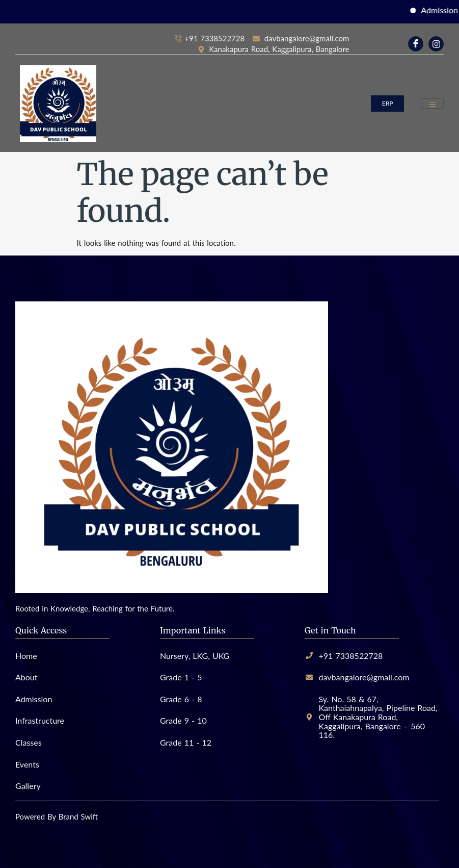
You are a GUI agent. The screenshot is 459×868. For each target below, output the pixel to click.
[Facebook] (416, 44)
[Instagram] (436, 44)
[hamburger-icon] (432, 104)
